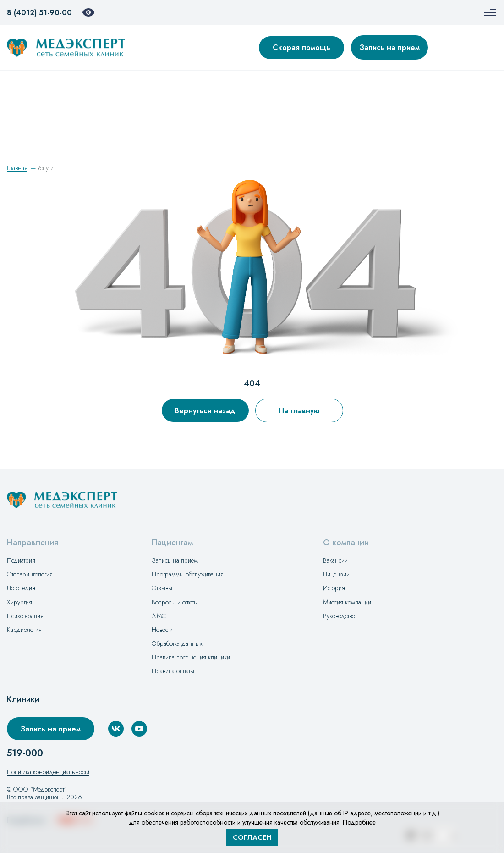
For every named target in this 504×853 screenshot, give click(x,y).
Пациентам (172, 543)
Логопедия (21, 588)
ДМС (159, 616)
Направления (33, 543)
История (334, 588)
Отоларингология (30, 574)
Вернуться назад (205, 411)
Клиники (23, 700)
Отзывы (162, 588)
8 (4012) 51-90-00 (39, 13)
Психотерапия (25, 616)
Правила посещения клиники (191, 657)
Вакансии (335, 560)
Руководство (339, 616)
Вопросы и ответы (175, 602)
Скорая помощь (301, 47)
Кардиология (24, 630)
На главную (299, 411)
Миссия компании (347, 602)
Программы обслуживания (188, 574)
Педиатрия (21, 560)
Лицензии (336, 574)
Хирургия (19, 602)
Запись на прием (390, 47)
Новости (162, 630)
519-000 (25, 753)
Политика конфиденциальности (48, 772)
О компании (346, 543)
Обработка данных (177, 643)
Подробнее (359, 822)
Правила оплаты (173, 671)
